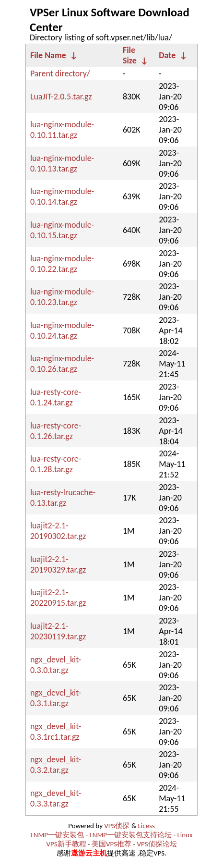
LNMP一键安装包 (58, 835)
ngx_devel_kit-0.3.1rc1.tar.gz (56, 732)
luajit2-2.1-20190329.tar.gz (58, 564)
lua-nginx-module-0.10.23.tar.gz (62, 297)
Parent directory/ (60, 73)
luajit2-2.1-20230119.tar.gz (58, 631)
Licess (147, 826)
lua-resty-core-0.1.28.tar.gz (56, 464)
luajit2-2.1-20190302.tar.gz (58, 531)
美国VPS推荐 (111, 844)
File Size (130, 55)
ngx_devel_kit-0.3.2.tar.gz (56, 765)
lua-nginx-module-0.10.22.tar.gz (62, 264)
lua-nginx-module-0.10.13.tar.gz (62, 163)
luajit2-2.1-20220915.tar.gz (58, 598)
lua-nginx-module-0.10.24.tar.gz (62, 330)
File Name (48, 55)
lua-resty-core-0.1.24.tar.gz (56, 397)
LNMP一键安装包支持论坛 (130, 835)
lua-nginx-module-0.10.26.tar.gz (62, 364)
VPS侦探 (117, 826)
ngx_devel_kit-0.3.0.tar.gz (56, 665)
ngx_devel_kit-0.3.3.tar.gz (56, 798)
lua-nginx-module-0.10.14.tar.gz (62, 196)
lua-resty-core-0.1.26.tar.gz (56, 431)
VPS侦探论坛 (157, 844)
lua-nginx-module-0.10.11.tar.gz (62, 130)
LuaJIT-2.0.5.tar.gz (61, 97)
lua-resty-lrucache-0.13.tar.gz (63, 498)
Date (167, 55)
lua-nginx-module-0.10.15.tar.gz (62, 230)
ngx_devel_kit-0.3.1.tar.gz (56, 698)
